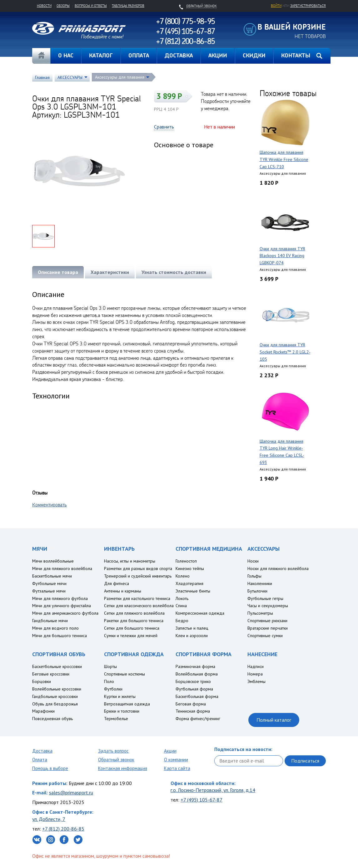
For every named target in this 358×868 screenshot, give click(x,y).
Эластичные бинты (193, 591)
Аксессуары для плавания (120, 77)
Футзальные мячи (49, 591)
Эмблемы (256, 681)
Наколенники (260, 583)
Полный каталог (274, 720)
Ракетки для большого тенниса (134, 621)
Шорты (110, 666)
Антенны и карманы (123, 591)
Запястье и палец (192, 628)
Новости (44, 6)
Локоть (182, 598)
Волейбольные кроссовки (57, 689)
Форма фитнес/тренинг (198, 719)
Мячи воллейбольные (53, 561)
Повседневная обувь (52, 719)
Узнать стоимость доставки (174, 272)
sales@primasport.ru (71, 792)
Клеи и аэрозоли (192, 636)
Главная (41, 56)
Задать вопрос (113, 751)
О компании (176, 760)
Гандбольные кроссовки (55, 696)
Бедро (182, 621)
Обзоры (63, 6)
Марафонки (43, 711)
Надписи (256, 666)
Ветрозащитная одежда (127, 704)
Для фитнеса (117, 583)
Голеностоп (186, 561)
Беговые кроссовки (51, 674)
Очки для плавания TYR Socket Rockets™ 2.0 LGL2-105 (285, 352)
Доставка (42, 751)
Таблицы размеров (128, 6)
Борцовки (42, 681)
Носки (253, 561)
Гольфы (254, 576)
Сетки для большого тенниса (132, 628)
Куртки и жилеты (120, 696)
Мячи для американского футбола (65, 613)
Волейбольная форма (197, 674)
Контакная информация (123, 768)
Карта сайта (177, 768)
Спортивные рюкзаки (267, 621)
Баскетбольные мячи (52, 576)
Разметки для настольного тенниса (137, 598)
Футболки (113, 689)
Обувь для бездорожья (55, 704)
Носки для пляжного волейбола (278, 568)
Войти (276, 6)
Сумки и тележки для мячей (131, 636)
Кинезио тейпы (190, 568)
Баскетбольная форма (197, 696)
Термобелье (116, 719)
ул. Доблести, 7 (49, 819)
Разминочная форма (195, 666)
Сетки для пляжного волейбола (134, 613)
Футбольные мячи (49, 583)
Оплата (40, 760)
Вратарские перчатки (268, 628)
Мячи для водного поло (55, 628)
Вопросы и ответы (91, 6)
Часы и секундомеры (268, 606)
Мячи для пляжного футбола (60, 598)
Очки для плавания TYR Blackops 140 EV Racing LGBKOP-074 (282, 256)
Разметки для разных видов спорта (138, 568)
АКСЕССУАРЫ (70, 77)
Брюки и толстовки (122, 711)
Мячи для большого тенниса (60, 636)
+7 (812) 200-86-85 (63, 829)
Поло (109, 681)
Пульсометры (260, 613)
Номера (255, 674)
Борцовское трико (193, 681)
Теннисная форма (193, 711)
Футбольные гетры (265, 598)
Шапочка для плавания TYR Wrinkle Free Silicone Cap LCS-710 (284, 159)
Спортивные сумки (265, 636)
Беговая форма (191, 704)
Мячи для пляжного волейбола (62, 568)
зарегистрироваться (308, 6)
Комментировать (50, 505)
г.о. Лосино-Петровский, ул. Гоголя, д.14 (213, 790)
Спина (181, 606)
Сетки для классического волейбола (139, 606)
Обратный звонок (116, 760)
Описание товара (58, 272)
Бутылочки (257, 591)
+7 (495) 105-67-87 (201, 800)
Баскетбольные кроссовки (57, 666)
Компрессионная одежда (200, 613)
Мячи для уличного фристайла (62, 606)
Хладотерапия (189, 583)
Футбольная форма (194, 689)
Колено (183, 576)
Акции (170, 751)
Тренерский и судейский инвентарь (138, 576)
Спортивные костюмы (124, 674)
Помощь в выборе (50, 768)
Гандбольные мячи (50, 621)
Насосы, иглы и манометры (130, 561)
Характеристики (110, 272)
